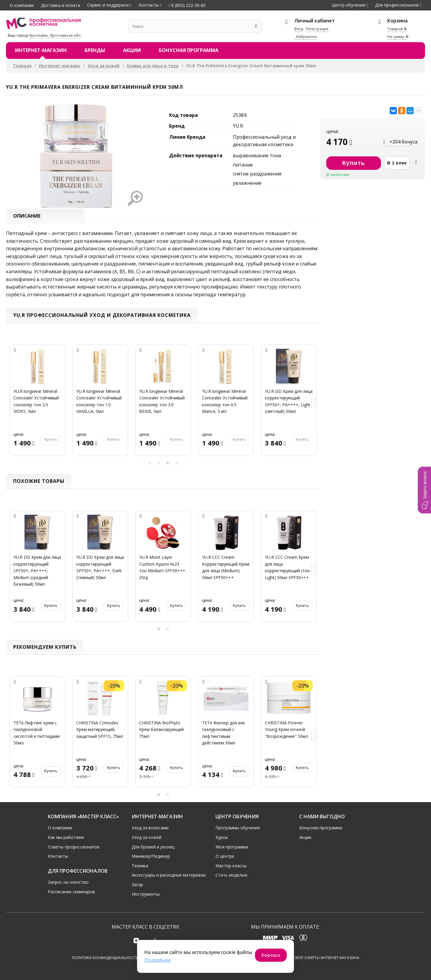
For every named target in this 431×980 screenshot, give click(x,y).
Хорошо (271, 955)
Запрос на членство (68, 882)
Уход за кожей (104, 66)
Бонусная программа (189, 50)
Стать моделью (232, 875)
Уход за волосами (150, 828)
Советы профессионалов (74, 847)
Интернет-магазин (41, 50)
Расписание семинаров (71, 892)
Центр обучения (348, 5)
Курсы (222, 837)
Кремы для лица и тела (153, 66)
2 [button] (159, 463)
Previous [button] (13, 404)
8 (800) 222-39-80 (187, 5)
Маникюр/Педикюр (151, 856)
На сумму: (397, 37)
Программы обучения (238, 828)
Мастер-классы (231, 866)
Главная (22, 66)
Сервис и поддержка (108, 5)
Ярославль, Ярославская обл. (55, 35)
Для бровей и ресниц (153, 847)
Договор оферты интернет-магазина (323, 958)
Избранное (306, 37)
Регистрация (317, 29)
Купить (51, 440)
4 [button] (177, 463)
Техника (140, 866)
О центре (225, 856)
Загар (137, 884)
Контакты (149, 5)
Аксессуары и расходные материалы (169, 875)
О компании (22, 5)
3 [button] (168, 463)
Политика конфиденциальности (105, 958)
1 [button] (150, 463)
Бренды (95, 50)
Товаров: (397, 29)
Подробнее (158, 960)
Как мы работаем (66, 837)
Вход (299, 29)
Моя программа (232, 847)
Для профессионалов (397, 5)
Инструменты (146, 894)
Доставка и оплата (60, 5)
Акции (132, 50)
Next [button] (314, 404)
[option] (37, 404)
